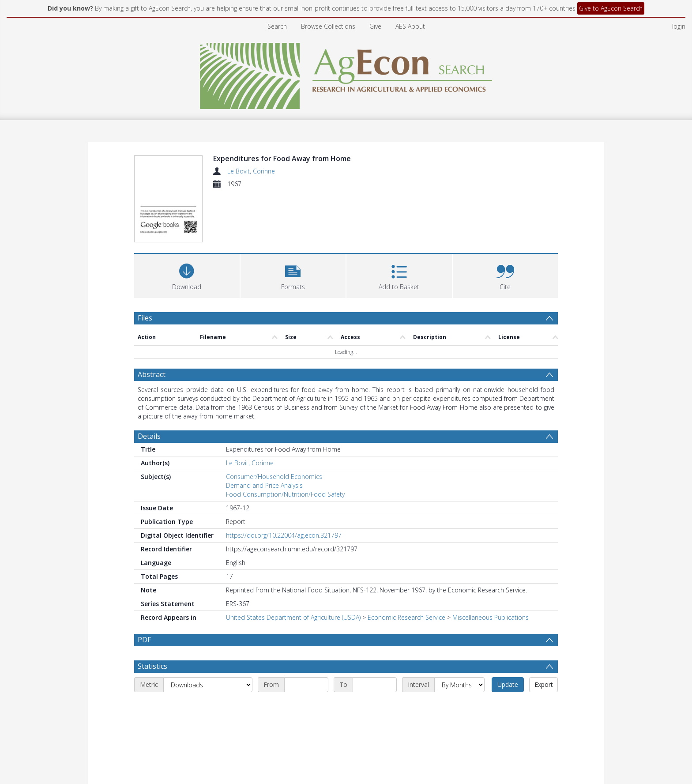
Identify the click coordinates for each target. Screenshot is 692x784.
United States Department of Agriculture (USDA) (293, 567)
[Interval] (459, 634)
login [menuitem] (679, 26)
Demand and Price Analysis (264, 435)
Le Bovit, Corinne (251, 171)
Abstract (152, 324)
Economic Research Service (406, 567)
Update (508, 634)
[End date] (375, 634)
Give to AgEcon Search (611, 8)
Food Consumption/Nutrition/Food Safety (285, 443)
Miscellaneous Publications (491, 567)
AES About (410, 26)
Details (149, 385)
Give (375, 26)
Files (145, 267)
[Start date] (306, 634)
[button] (293, 224)
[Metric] (208, 634)
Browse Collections (328, 26)
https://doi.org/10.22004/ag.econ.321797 (284, 484)
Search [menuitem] (277, 26)
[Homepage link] (346, 73)
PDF (144, 589)
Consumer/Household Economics (274, 426)
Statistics (152, 615)
